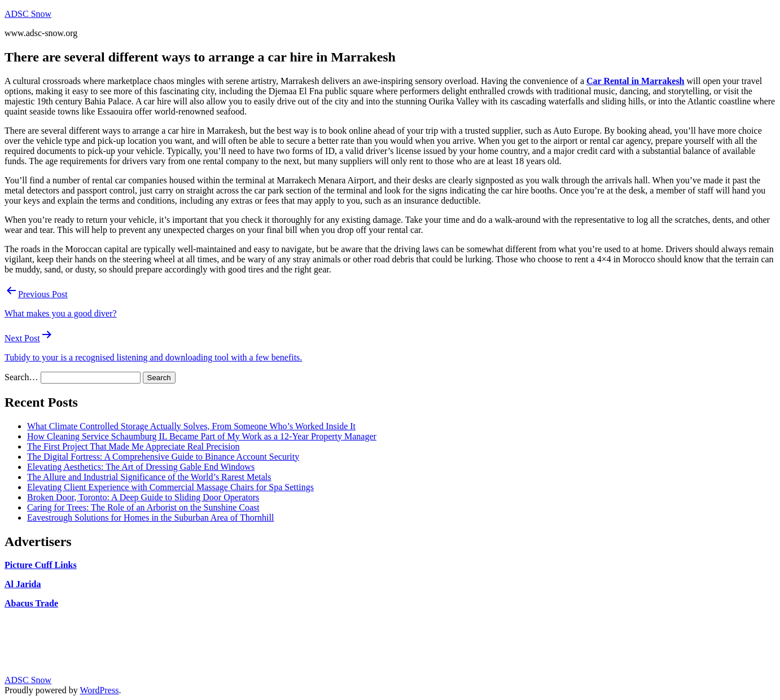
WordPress (99, 690)
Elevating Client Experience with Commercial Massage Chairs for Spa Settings (170, 487)
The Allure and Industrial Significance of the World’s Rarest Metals (149, 477)
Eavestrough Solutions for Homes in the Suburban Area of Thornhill (150, 518)
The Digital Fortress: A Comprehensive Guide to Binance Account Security (163, 457)
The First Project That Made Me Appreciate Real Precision (133, 446)
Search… (21, 377)
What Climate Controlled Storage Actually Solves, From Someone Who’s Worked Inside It (191, 426)
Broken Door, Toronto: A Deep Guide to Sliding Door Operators (143, 497)
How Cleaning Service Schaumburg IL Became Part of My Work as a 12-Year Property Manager (202, 436)
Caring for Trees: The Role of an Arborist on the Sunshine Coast (143, 507)
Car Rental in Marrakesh (635, 81)
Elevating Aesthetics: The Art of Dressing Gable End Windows (141, 467)
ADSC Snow (28, 14)
